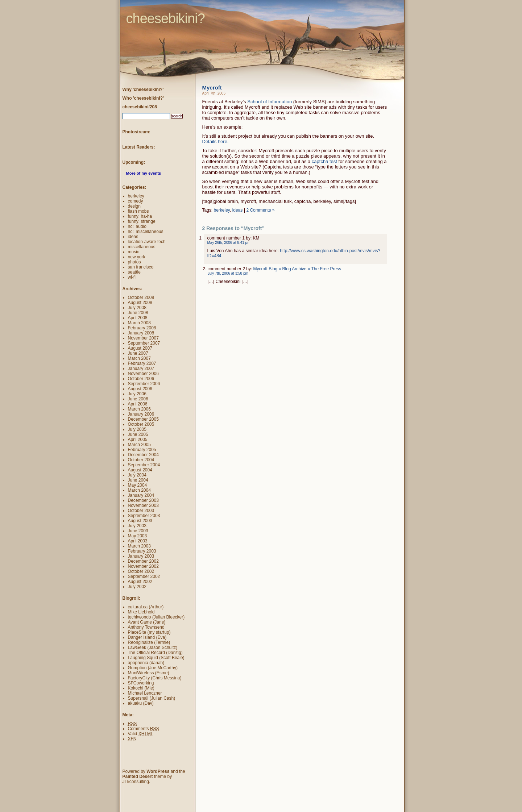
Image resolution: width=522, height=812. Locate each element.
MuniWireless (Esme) (149, 673)
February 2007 (142, 363)
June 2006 (138, 399)
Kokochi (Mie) (141, 688)
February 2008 (142, 328)
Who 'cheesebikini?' (143, 98)
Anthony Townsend (146, 627)
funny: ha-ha (140, 216)
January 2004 (141, 495)
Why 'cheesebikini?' (143, 89)
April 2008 (138, 318)
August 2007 (140, 348)
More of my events (144, 173)
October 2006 (141, 379)
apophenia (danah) (146, 663)
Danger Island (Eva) (147, 637)
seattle (134, 272)
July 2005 (137, 429)
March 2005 (139, 445)
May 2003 (138, 536)
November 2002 (143, 566)
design (134, 206)
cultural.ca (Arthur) (146, 607)
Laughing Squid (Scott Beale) (156, 658)
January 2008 (141, 333)
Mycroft (212, 88)
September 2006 (144, 384)
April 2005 (138, 440)
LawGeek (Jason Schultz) (153, 647)
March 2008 (139, 323)
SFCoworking (141, 683)
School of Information (270, 102)
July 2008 (137, 308)
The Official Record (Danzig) (155, 653)
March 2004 (139, 490)
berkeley (222, 210)
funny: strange (142, 221)
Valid (141, 734)
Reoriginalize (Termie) (149, 642)
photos (134, 262)
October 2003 (141, 511)
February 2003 (142, 551)
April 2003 (138, 541)
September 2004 (144, 465)
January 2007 (141, 368)
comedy (136, 201)
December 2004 (143, 455)
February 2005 (142, 450)
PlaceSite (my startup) (149, 632)
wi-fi (132, 277)
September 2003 (144, 516)
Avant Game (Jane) (147, 622)
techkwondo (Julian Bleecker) (156, 617)
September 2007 (144, 343)
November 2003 (143, 505)
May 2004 (138, 485)
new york (137, 257)
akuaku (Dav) (141, 703)
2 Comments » (260, 210)
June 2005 (138, 434)
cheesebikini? (113, 5)
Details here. (216, 141)
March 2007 (139, 358)
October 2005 (141, 424)
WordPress (158, 771)
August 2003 (140, 521)
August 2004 (140, 470)
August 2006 (140, 389)
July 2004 (137, 475)
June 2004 (138, 480)
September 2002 (144, 576)
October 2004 (141, 460)
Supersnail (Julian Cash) (152, 698)
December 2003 (143, 500)
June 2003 (138, 531)
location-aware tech (147, 242)
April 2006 (138, 404)
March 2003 (139, 546)
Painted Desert (138, 776)
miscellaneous (142, 247)
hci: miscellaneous (146, 232)
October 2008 (141, 297)
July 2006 (137, 394)
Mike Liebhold (141, 612)
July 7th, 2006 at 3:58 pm (228, 273)
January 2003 (141, 556)
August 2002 (140, 582)
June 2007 (138, 353)
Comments (144, 729)
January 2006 (141, 414)
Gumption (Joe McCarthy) (153, 668)
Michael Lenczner (145, 693)
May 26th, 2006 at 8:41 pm (229, 243)
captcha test (324, 161)
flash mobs (138, 211)
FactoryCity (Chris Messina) (155, 678)
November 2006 (143, 374)
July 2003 (137, 526)
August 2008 (140, 303)
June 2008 (138, 313)
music (134, 252)
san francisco (141, 267)
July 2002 (137, 587)
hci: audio (137, 226)
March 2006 (139, 409)
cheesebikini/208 (140, 107)
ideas (238, 210)
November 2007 (143, 338)
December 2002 (143, 561)
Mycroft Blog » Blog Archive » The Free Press (297, 269)
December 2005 (143, 419)
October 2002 (141, 571)
